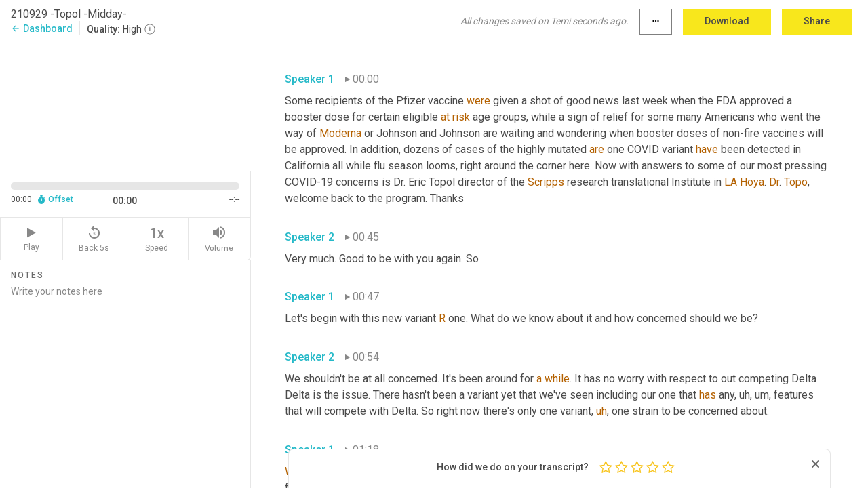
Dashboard (42, 28)
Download (727, 21)
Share (817, 21)
